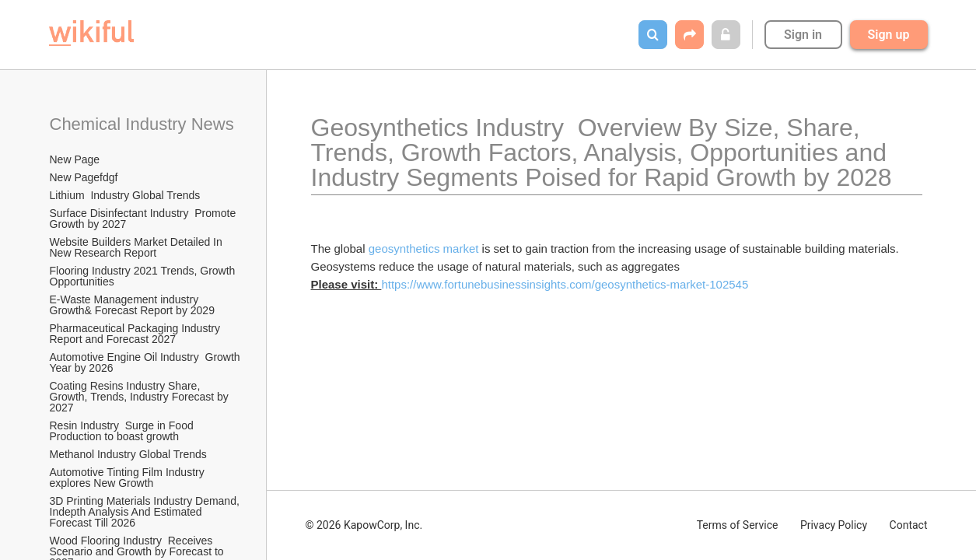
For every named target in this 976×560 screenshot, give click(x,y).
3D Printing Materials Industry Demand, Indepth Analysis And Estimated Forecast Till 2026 (146, 512)
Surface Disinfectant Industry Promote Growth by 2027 (145, 219)
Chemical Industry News (142, 124)
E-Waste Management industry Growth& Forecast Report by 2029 (132, 305)
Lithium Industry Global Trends (125, 195)
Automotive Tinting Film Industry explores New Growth (129, 478)
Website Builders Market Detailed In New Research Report (138, 247)
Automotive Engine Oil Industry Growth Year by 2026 (146, 362)
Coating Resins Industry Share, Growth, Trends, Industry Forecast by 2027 (141, 397)
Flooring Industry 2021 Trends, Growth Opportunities (144, 276)
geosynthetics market (424, 248)
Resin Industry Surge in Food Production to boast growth (123, 431)
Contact (909, 525)
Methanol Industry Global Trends (130, 454)
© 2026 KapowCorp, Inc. (364, 525)
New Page (75, 159)
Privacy (834, 525)
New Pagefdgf (84, 177)
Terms (738, 525)
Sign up (889, 35)
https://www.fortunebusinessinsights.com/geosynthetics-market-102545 (565, 284)
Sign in (803, 35)
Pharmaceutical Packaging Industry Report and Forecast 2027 (136, 334)
